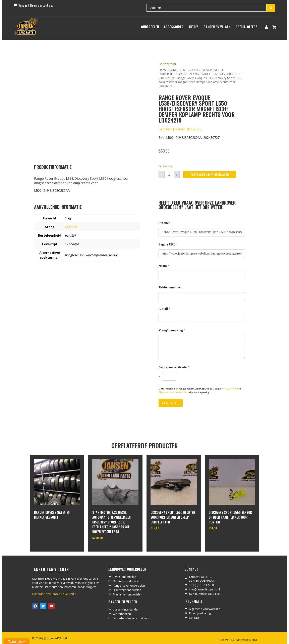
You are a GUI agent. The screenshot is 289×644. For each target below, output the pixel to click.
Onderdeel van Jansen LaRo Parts (54, 594)
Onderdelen (150, 27)
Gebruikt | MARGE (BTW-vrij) (180, 129)
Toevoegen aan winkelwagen (210, 174)
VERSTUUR (171, 403)
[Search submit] (271, 8)
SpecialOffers (246, 27)
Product (164, 223)
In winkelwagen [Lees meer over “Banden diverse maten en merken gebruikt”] (49, 528)
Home (163, 70)
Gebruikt (71, 227)
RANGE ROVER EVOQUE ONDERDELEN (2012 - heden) (192, 72)
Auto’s (194, 27)
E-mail (164, 309)
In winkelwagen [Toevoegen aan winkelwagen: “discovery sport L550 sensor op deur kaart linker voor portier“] (224, 538)
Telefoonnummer (170, 287)
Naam (164, 266)
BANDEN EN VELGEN (217, 27)
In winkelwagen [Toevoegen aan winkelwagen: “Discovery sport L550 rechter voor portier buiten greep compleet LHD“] (165, 538)
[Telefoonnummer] (202, 297)
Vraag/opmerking (172, 330)
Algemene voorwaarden (173, 392)
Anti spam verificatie (174, 367)
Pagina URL (167, 244)
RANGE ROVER (179, 70)
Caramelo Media (246, 640)
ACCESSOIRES (174, 27)
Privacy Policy (230, 388)
